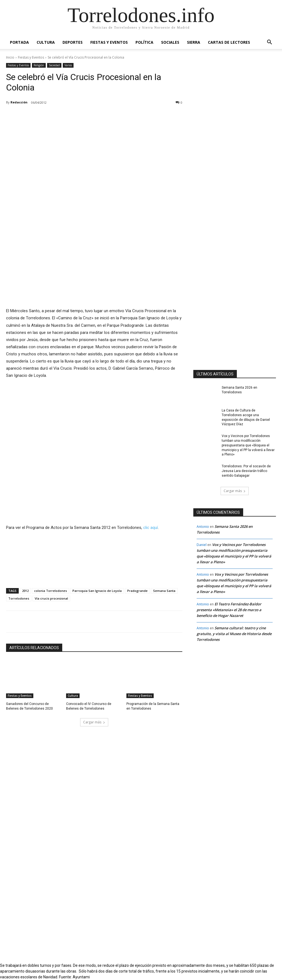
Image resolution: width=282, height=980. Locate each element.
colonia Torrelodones (51, 591)
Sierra (194, 42)
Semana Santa (164, 591)
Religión (39, 65)
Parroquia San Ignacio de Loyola (97, 591)
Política (144, 42)
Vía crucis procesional (51, 598)
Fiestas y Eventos (109, 42)
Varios (68, 65)
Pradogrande (137, 591)
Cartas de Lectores (229, 42)
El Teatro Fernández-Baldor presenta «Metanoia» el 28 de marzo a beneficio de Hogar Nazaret (229, 610)
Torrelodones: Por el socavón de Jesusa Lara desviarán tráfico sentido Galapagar (246, 471)
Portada (19, 42)
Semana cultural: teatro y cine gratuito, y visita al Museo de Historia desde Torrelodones (234, 634)
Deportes (73, 42)
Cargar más (94, 722)
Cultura (46, 42)
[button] (269, 43)
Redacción (19, 102)
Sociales (170, 42)
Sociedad (54, 65)
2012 (25, 591)
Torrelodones (19, 598)
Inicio (10, 57)
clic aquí (151, 528)
